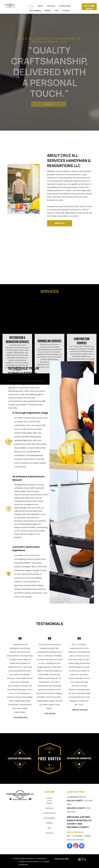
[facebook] (70, 846)
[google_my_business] (82, 846)
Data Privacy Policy (62, 859)
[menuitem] (31, 6)
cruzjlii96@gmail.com (77, 797)
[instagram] (76, 846)
